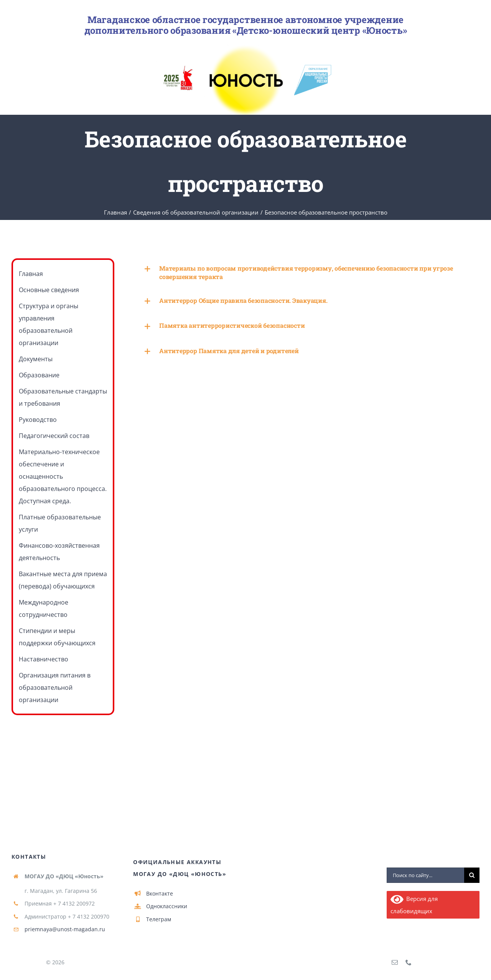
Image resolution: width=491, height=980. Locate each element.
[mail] (395, 962)
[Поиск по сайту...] (425, 875)
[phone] (409, 962)
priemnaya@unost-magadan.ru (65, 929)
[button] (306, 273)
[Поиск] (472, 875)
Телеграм (159, 919)
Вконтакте (160, 893)
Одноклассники (167, 906)
